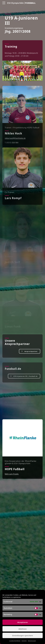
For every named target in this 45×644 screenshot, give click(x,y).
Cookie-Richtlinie (15, 641)
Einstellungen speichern (23, 635)
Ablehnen (23, 629)
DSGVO (24, 641)
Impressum (32, 641)
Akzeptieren (22, 622)
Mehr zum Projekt (12, 474)
